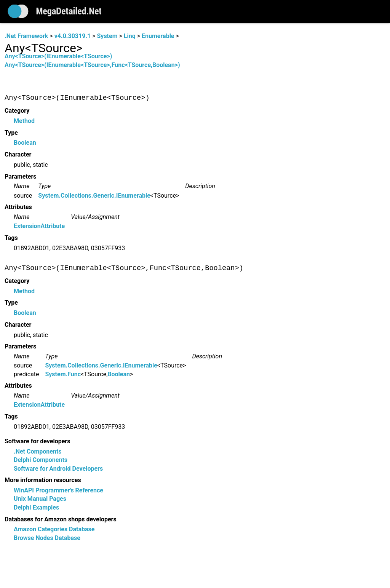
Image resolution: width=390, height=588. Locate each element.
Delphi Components (41, 460)
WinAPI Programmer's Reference (58, 491)
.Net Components (38, 452)
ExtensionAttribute (39, 226)
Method (24, 121)
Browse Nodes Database (47, 538)
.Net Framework (26, 36)
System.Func (63, 374)
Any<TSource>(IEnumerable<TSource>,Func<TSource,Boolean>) (92, 65)
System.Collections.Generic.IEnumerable (94, 196)
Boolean (25, 143)
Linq (130, 36)
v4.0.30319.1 (73, 36)
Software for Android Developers (58, 469)
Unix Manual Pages (40, 499)
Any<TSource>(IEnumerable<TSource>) (58, 56)
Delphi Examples (36, 508)
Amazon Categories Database (54, 530)
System (107, 36)
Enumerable (158, 36)
